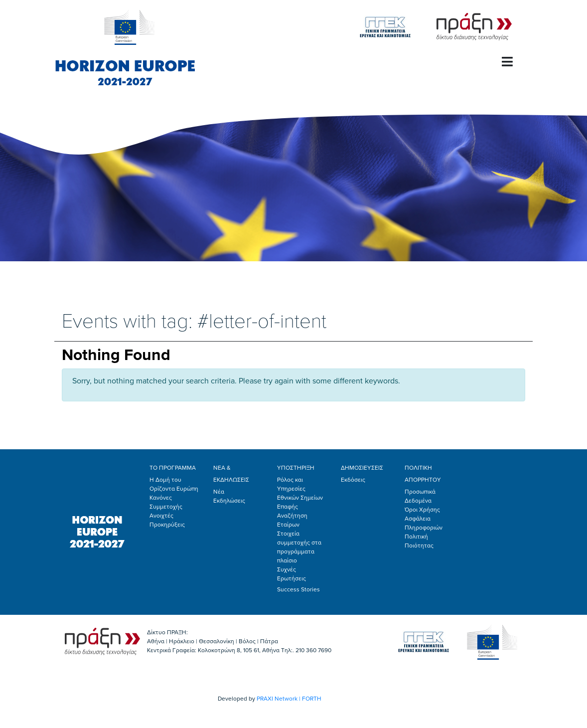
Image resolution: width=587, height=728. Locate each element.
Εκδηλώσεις (229, 501)
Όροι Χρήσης (422, 510)
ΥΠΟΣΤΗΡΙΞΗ (296, 468)
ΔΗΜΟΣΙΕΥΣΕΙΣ (362, 468)
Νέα (219, 492)
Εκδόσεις (353, 480)
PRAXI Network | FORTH (289, 699)
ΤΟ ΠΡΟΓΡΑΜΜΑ (173, 468)
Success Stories (298, 589)
